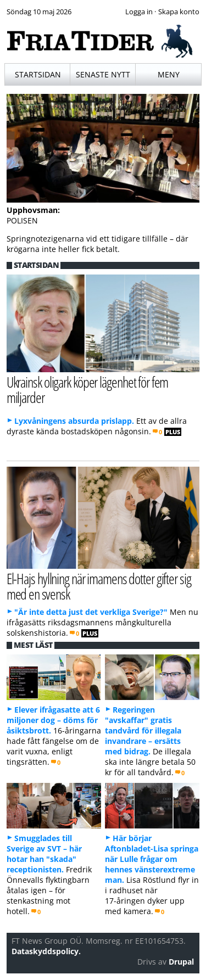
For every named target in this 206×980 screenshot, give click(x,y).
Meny (169, 74)
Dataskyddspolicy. (46, 951)
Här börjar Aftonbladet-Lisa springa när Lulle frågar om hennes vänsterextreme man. (152, 859)
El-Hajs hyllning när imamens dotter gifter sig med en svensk (99, 586)
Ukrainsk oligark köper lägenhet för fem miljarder (88, 390)
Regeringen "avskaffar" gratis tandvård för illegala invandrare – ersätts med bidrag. (143, 730)
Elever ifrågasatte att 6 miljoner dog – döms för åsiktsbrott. (53, 720)
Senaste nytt (103, 74)
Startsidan (38, 74)
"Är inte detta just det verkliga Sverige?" (91, 612)
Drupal (181, 962)
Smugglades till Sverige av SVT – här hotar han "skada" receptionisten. (44, 854)
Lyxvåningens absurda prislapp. (74, 421)
